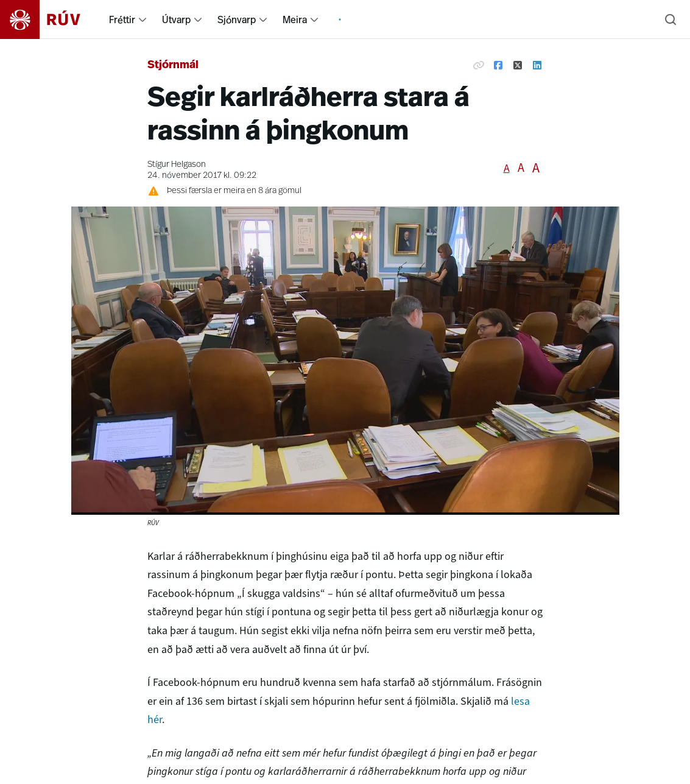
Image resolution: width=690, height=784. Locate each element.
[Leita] (671, 19)
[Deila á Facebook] (498, 66)
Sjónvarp (237, 19)
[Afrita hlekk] (479, 66)
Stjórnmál (173, 65)
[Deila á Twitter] (518, 66)
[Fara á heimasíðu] (51, 19)
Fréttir (122, 19)
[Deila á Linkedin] (537, 66)
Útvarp (176, 19)
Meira (295, 19)
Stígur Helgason (177, 165)
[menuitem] (143, 19)
